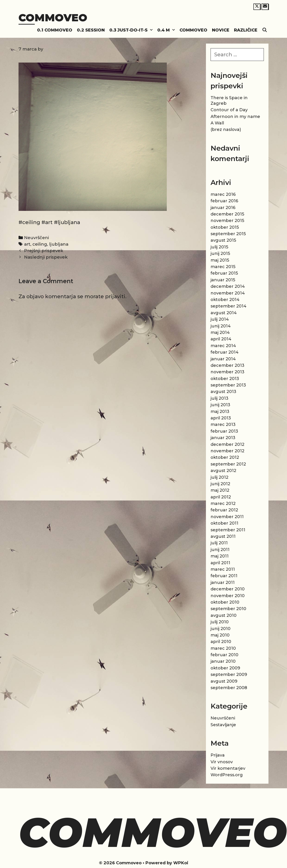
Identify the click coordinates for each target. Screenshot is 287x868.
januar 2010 (223, 661)
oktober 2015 (225, 227)
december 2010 (228, 589)
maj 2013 (220, 412)
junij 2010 (221, 629)
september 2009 (229, 675)
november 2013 (227, 372)
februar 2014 (225, 352)
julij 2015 (219, 247)
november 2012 (227, 451)
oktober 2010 (225, 602)
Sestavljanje (223, 725)
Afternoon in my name (235, 117)
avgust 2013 (223, 392)
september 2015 (228, 234)
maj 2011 (220, 556)
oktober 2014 (225, 300)
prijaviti (115, 296)
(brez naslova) (226, 130)
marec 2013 (223, 424)
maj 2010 (220, 635)
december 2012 (227, 444)
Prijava (218, 755)
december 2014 (228, 286)
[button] (151, 30)
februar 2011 (224, 576)
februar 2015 (224, 273)
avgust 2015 (223, 240)
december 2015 (227, 214)
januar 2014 (223, 359)
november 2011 (227, 517)
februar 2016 (224, 201)
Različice (246, 30)
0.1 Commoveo (55, 30)
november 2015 (227, 221)
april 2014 (221, 339)
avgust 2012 (223, 471)
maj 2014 (220, 333)
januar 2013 (223, 438)
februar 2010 (224, 655)
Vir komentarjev (228, 768)
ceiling (40, 244)
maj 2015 (220, 260)
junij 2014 (221, 326)
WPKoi (181, 863)
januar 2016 (223, 208)
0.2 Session (91, 30)
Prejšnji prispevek (44, 251)
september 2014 (229, 306)
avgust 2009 (224, 681)
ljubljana (59, 244)
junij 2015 (220, 253)
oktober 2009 (225, 668)
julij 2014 (220, 319)
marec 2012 (223, 504)
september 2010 (228, 609)
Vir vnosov (222, 762)
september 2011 (228, 530)
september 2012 (228, 464)
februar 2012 (224, 510)
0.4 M (167, 30)
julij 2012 (219, 477)
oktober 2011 (224, 523)
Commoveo (53, 17)
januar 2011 (223, 583)
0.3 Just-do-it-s (132, 30)
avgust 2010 (224, 615)
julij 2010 (220, 622)
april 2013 (221, 418)
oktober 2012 (225, 457)
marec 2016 (223, 194)
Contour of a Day (229, 110)
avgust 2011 (223, 536)
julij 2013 (219, 398)
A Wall (217, 123)
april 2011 (220, 563)
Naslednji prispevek (46, 257)
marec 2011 (223, 569)
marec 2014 (223, 346)
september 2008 (229, 688)
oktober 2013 (225, 379)
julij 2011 (219, 543)
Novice (221, 30)
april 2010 (221, 642)
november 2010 (228, 596)
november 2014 (228, 293)
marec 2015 (223, 267)
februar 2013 (224, 431)
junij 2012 (220, 484)
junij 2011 (220, 550)
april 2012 (221, 497)
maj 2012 (220, 490)
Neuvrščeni (36, 238)
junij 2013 (220, 405)
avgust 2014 (224, 313)
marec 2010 (223, 648)
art (27, 244)
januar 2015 (223, 280)
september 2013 (228, 385)
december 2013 (227, 365)
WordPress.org (227, 775)
